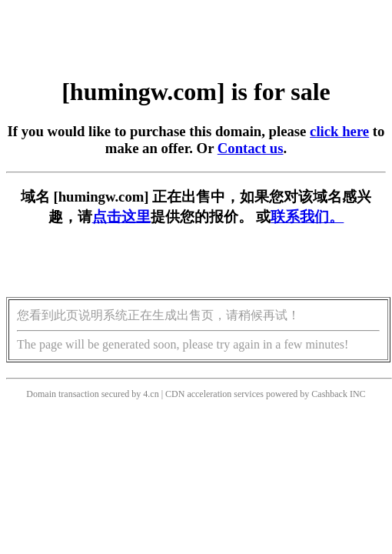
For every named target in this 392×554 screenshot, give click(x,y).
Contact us (251, 148)
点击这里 (121, 217)
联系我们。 (307, 217)
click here (339, 131)
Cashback (329, 394)
